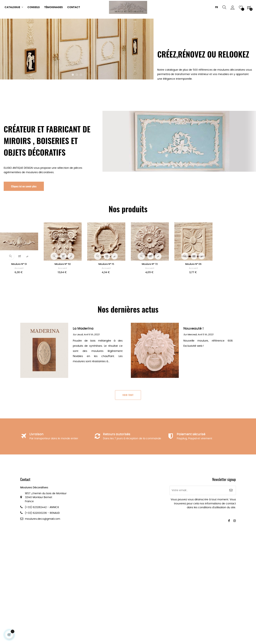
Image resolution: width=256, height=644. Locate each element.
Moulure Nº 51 (19, 264)
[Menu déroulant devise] (217, 7)
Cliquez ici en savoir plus (24, 186)
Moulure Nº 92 (63, 264)
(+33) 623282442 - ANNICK (42, 507)
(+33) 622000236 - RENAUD (42, 513)
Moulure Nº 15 (106, 264)
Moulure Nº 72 (150, 264)
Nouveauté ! (194, 329)
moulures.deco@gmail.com (42, 519)
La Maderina (83, 329)
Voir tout (128, 395)
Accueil (19, 268)
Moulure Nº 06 (193, 264)
